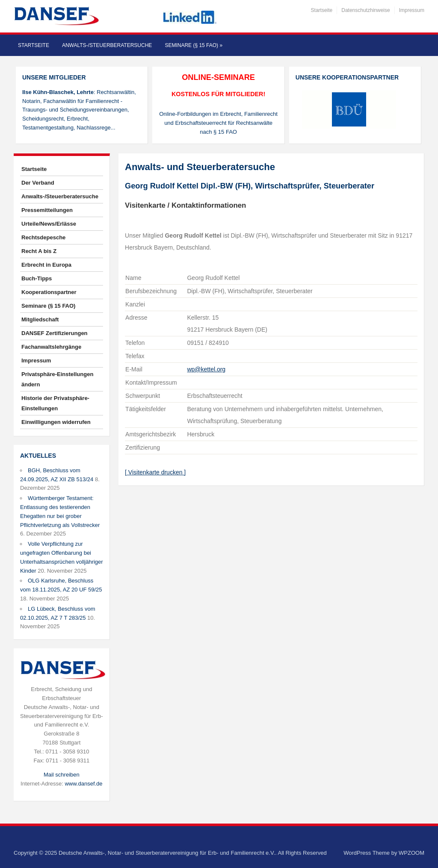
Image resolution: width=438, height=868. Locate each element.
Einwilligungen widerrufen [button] (56, 422)
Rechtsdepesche (43, 237)
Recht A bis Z (39, 251)
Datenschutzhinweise (365, 10)
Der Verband (38, 183)
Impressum (412, 10)
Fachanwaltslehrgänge (51, 347)
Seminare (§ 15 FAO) (194, 45)
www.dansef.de (83, 784)
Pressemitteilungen (47, 210)
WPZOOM (411, 853)
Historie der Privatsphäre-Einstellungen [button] (55, 403)
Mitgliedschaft (40, 319)
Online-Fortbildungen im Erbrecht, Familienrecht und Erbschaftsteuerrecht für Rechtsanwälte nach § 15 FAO (218, 123)
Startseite (322, 10)
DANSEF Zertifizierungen (55, 333)
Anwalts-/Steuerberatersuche (107, 45)
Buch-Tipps (37, 278)
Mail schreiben (62, 775)
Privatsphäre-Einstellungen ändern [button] (57, 379)
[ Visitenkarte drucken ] (155, 472)
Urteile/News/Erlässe (49, 224)
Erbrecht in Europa (46, 265)
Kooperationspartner (49, 292)
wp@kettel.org (206, 369)
